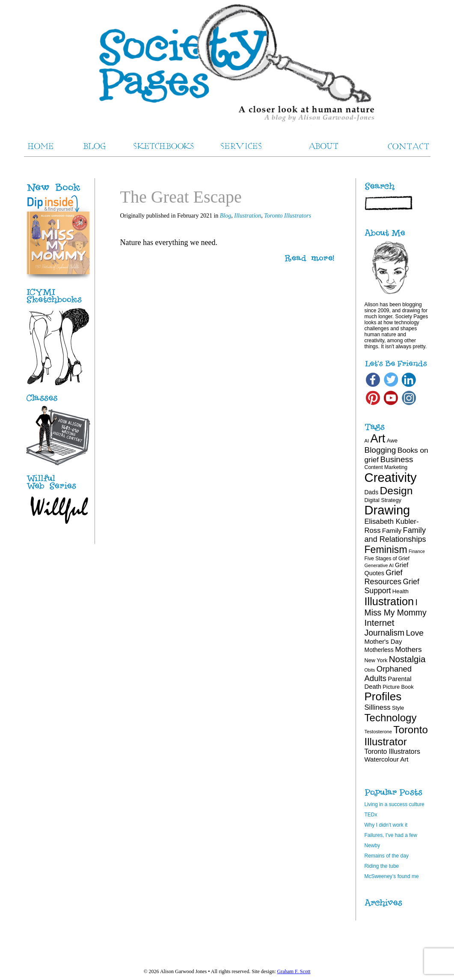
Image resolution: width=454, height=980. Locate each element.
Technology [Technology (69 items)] (391, 718)
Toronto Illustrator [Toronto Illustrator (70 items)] (396, 736)
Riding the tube (382, 866)
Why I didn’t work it (386, 825)
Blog (226, 216)
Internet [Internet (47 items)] (380, 623)
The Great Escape (181, 197)
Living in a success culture (395, 804)
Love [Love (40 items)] (415, 633)
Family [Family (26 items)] (392, 530)
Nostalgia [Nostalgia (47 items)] (407, 659)
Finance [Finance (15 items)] (417, 551)
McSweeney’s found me (392, 876)
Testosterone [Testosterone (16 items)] (378, 732)
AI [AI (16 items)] (367, 441)
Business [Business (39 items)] (397, 459)
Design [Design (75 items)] (396, 491)
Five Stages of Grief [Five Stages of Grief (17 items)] (387, 559)
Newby (372, 846)
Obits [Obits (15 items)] (370, 670)
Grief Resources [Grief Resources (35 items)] (384, 577)
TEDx (371, 815)
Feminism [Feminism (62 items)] (386, 550)
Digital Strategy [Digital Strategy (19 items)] (383, 500)
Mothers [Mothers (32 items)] (408, 649)
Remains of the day (387, 856)
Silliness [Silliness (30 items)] (378, 707)
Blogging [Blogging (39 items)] (380, 450)
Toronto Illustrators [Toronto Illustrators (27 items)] (392, 751)
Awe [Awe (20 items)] (392, 441)
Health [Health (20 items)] (401, 591)
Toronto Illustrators (288, 216)
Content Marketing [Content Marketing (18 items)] (386, 467)
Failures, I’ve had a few (391, 835)
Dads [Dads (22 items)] (372, 492)
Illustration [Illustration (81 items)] (389, 601)
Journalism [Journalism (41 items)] (385, 633)
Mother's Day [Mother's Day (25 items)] (383, 641)
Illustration (248, 216)
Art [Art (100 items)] (378, 438)
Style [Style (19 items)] (398, 708)
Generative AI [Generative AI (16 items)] (379, 565)
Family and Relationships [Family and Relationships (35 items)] (395, 535)
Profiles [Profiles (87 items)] (383, 696)
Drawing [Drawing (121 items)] (387, 510)
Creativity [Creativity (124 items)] (391, 477)
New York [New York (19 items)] (376, 660)
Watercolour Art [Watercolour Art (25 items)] (387, 759)
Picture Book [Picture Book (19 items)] (398, 687)
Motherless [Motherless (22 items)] (379, 650)
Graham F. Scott (294, 971)
